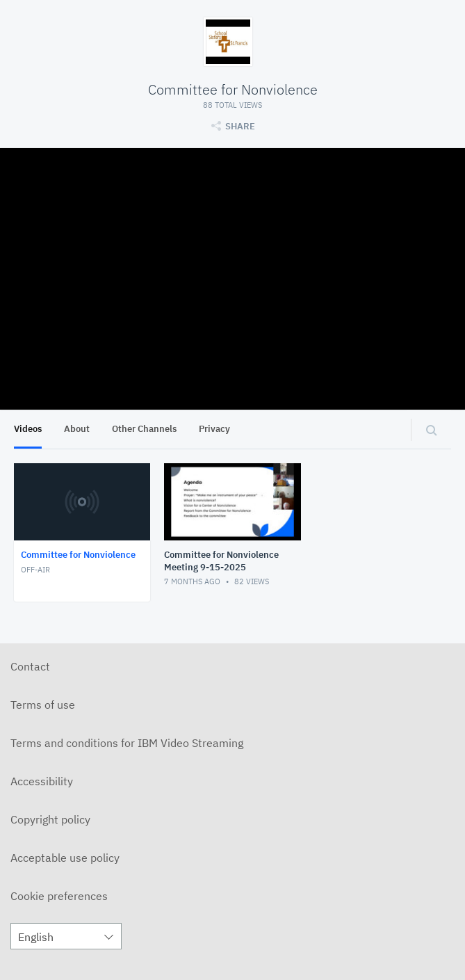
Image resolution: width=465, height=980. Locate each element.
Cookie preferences (59, 896)
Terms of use (43, 705)
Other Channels (144, 429)
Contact (30, 666)
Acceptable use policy (65, 858)
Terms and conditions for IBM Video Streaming (127, 743)
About (77, 429)
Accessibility (42, 781)
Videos (28, 429)
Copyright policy (50, 819)
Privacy (214, 429)
